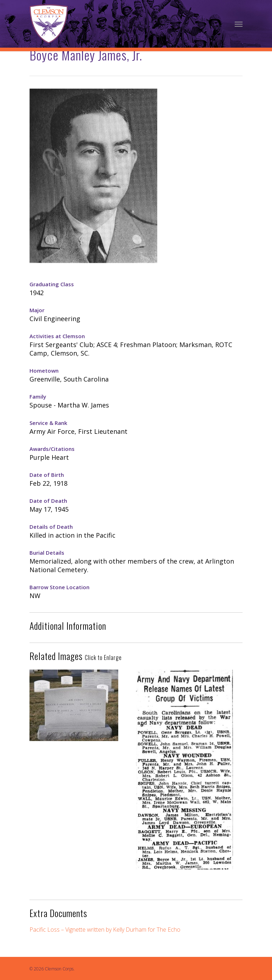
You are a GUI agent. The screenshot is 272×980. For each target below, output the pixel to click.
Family (38, 396)
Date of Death (48, 501)
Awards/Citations (52, 449)
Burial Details (47, 553)
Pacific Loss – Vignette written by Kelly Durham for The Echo (105, 930)
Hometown (44, 371)
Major (37, 310)
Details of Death (51, 527)
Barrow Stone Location (59, 587)
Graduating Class (52, 284)
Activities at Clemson (57, 336)
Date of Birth (47, 475)
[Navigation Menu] (239, 24)
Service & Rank (48, 423)
